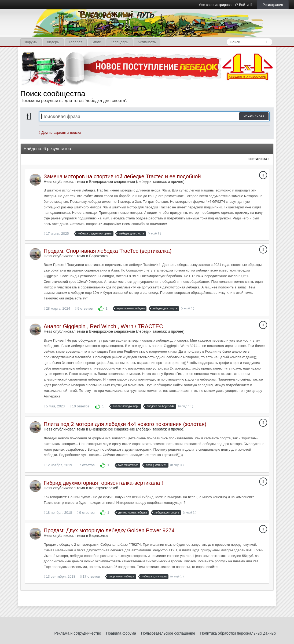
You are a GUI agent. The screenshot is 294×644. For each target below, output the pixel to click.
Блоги (96, 42)
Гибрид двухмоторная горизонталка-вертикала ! (103, 483)
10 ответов (80, 406)
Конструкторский (104, 488)
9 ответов (84, 308)
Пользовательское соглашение (168, 633)
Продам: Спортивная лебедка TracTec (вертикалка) (108, 251)
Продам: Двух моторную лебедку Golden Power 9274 (109, 530)
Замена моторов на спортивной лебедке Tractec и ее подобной (122, 176)
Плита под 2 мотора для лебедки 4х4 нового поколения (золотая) (125, 424)
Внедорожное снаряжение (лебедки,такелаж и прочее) (137, 182)
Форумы (31, 42)
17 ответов (90, 576)
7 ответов (86, 465)
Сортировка (259, 159)
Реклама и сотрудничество (78, 633)
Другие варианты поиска (60, 133)
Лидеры (53, 42)
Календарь (119, 42)
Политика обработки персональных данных (238, 633)
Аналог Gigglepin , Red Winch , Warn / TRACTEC (103, 326)
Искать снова (254, 116)
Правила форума (121, 633)
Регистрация (273, 5)
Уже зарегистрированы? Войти (225, 5)
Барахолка (98, 256)
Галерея (76, 42)
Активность (147, 42)
